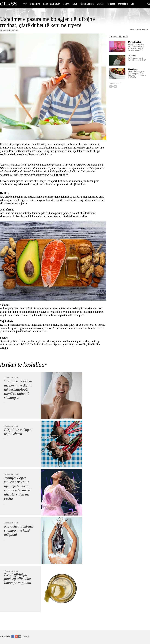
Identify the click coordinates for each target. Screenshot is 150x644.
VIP (25, 4)
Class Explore (87, 4)
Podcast (111, 4)
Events (100, 4)
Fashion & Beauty (51, 4)
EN (132, 4)
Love (75, 4)
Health (66, 4)
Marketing (123, 4)
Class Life (35, 4)
